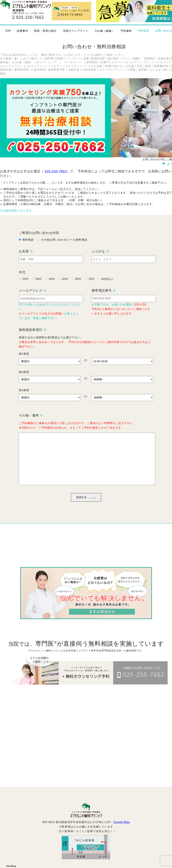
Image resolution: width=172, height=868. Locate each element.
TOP (8, 31)
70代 (91, 284)
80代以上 (107, 284)
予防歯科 (126, 31)
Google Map (122, 827)
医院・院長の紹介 (46, 31)
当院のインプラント (76, 31)
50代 (65, 284)
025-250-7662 (56, 171)
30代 (39, 284)
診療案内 (23, 31)
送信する (86, 502)
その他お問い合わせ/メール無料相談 (64, 245)
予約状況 (143, 31)
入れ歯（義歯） (105, 31)
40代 (52, 284)
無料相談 (28, 245)
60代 (78, 284)
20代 (25, 284)
